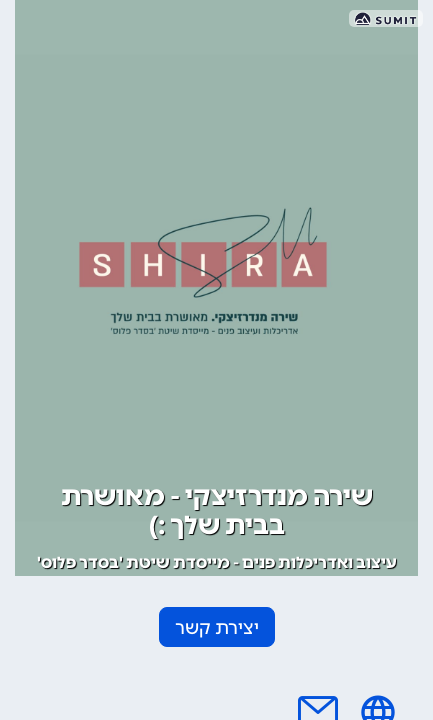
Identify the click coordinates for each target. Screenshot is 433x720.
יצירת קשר (217, 628)
